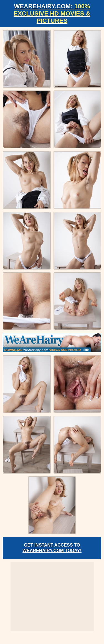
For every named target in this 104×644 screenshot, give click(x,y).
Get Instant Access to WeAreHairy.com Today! (52, 548)
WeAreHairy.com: (52, 13)
